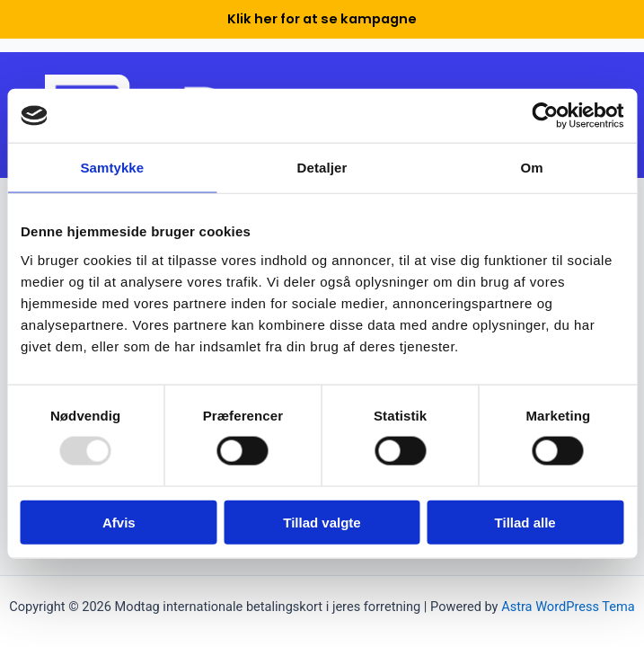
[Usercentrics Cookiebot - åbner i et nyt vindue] (545, 116)
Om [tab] (532, 168)
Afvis (119, 522)
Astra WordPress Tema (568, 607)
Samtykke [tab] (112, 168)
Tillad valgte (322, 522)
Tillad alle (525, 522)
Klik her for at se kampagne (322, 19)
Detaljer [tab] (322, 168)
